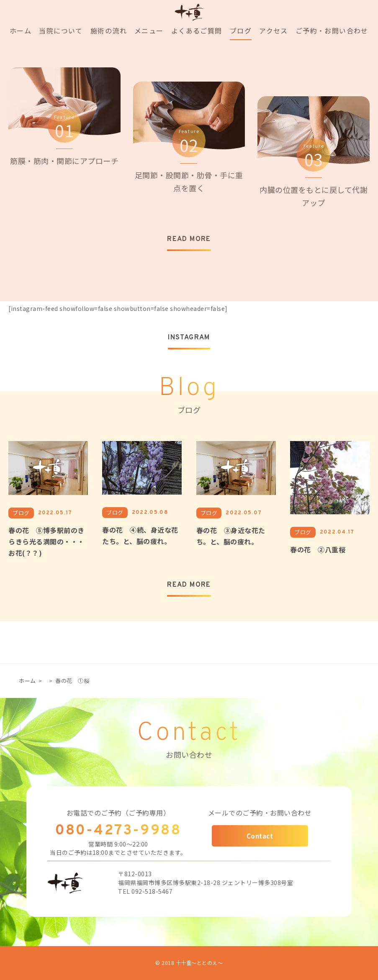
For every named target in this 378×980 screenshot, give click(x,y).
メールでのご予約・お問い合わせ (260, 813)
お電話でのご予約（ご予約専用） (118, 813)
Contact (260, 836)
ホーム (27, 681)
